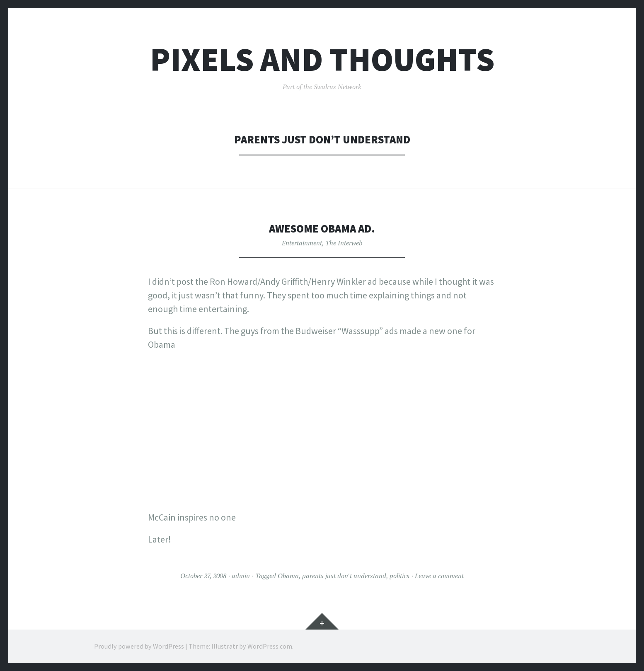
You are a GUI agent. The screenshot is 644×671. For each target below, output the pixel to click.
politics (399, 576)
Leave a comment (439, 576)
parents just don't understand (344, 576)
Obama (288, 576)
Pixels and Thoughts (322, 59)
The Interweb (344, 243)
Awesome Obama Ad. (322, 229)
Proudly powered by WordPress (139, 646)
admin (241, 576)
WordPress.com (270, 646)
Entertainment (302, 243)
